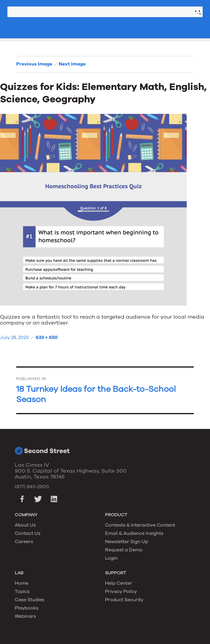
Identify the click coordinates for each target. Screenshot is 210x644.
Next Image (72, 64)
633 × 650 (47, 337)
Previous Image (34, 64)
